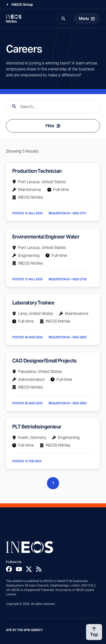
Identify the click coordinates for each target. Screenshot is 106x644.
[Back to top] (94, 632)
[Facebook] (9, 569)
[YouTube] (19, 569)
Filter (53, 126)
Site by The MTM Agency (24, 630)
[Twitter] (29, 569)
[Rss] (39, 569)
